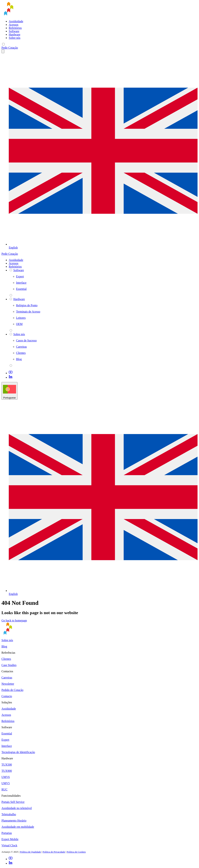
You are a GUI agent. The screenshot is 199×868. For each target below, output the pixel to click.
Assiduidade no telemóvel (17, 808)
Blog (4, 646)
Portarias (7, 833)
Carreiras (7, 678)
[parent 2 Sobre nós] (11, 366)
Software (14, 31)
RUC (4, 789)
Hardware (15, 34)
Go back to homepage (14, 620)
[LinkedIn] (11, 377)
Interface (7, 746)
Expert (5, 740)
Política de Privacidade (54, 852)
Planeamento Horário (14, 821)
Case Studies (9, 665)
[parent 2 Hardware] (11, 330)
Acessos (14, 25)
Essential (7, 733)
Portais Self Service (13, 802)
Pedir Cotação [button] (10, 48)
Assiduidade (16, 21)
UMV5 (6, 783)
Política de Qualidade (31, 852)
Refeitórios (15, 28)
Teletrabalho (9, 814)
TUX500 (7, 765)
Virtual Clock (9, 845)
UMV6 (6, 777)
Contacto (7, 696)
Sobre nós (15, 38)
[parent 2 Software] (11, 295)
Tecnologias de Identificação (18, 752)
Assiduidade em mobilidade (18, 827)
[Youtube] (11, 373)
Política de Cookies (76, 852)
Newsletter (8, 684)
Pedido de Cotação (12, 690)
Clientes (6, 659)
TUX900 (7, 771)
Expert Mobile (10, 839)
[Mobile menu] (3, 44)
